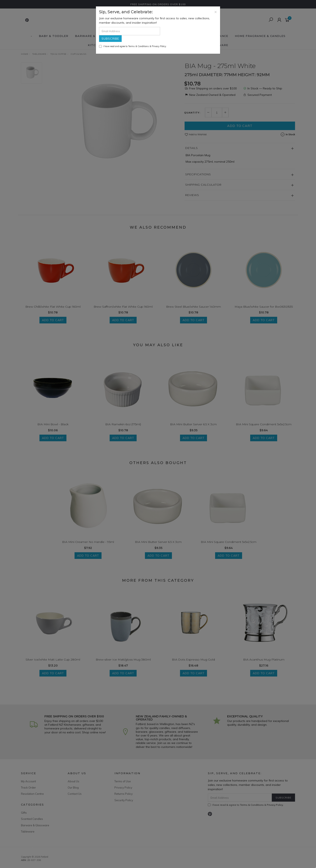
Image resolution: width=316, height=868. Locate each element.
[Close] (216, 12)
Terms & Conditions (138, 46)
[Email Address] (130, 31)
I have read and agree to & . (133, 46)
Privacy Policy (159, 46)
